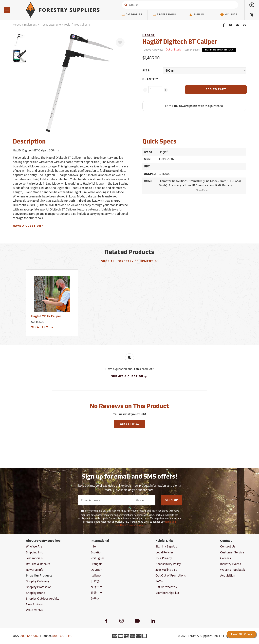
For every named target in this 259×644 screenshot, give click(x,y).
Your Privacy (164, 558)
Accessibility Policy (168, 564)
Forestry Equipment (25, 25)
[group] (19, 40)
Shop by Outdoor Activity (43, 599)
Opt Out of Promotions (171, 575)
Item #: (192, 50)
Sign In (196, 15)
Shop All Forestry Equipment (129, 261)
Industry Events (231, 564)
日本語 (95, 581)
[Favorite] (120, 42)
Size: (147, 71)
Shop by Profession (39, 587)
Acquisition (228, 575)
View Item (42, 327)
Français (96, 564)
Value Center (35, 610)
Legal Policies (165, 552)
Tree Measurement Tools (55, 25)
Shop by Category (38, 581)
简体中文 (97, 587)
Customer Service (232, 552)
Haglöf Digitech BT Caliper (180, 42)
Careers (226, 558)
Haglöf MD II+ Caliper (46, 316)
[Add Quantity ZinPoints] (166, 90)
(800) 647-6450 (62, 636)
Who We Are (34, 546)
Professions (164, 15)
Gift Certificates (166, 587)
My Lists (229, 15)
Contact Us (228, 546)
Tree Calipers (82, 25)
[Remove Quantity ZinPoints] (145, 90)
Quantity (150, 79)
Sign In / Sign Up (166, 546)
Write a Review (129, 424)
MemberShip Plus (167, 593)
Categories (132, 15)
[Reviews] (153, 50)
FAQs (159, 581)
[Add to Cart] (216, 90)
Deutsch (96, 570)
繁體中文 (97, 593)
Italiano (96, 575)
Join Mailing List (166, 570)
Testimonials (34, 558)
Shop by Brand (36, 593)
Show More (202, 190)
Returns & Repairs (38, 564)
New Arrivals (34, 604)
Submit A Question (129, 377)
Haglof (149, 35)
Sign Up (172, 500)
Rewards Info (35, 570)
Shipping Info (35, 552)
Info (93, 546)
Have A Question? (28, 226)
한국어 (95, 599)
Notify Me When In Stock (219, 50)
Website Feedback (233, 570)
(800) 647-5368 (29, 636)
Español (96, 552)
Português (98, 558)
